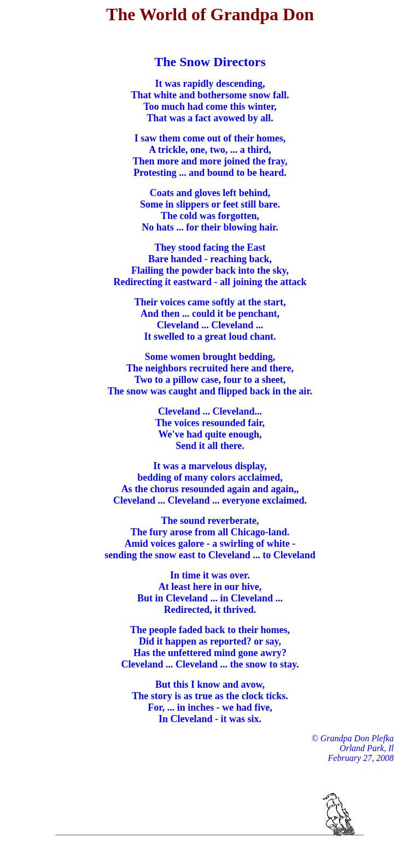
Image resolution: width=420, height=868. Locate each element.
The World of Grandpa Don (210, 14)
